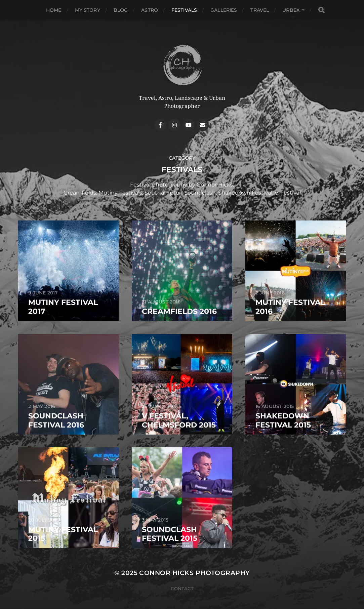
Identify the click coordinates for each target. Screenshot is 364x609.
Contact (182, 588)
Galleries (224, 10)
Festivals (184, 10)
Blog (121, 10)
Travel (260, 10)
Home (54, 10)
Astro (150, 10)
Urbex (291, 10)
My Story (88, 10)
